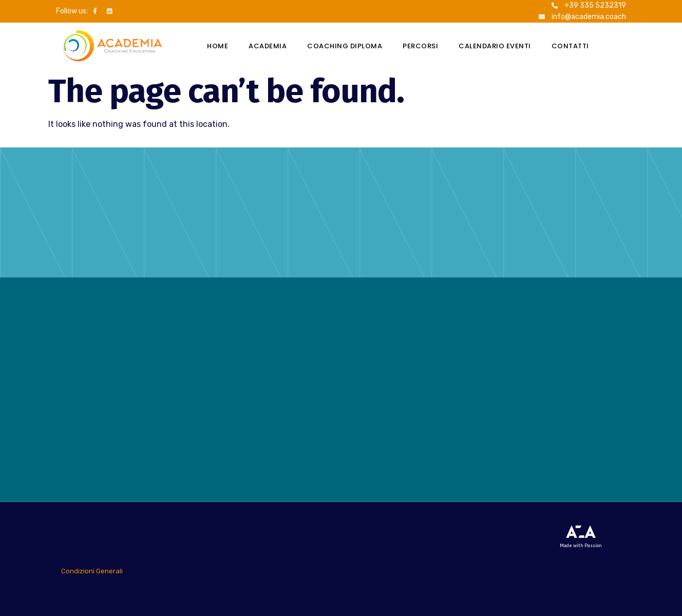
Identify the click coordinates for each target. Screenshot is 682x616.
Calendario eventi (495, 46)
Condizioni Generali (92, 571)
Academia (268, 46)
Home (217, 46)
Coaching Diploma (345, 46)
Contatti (570, 46)
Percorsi (420, 46)
